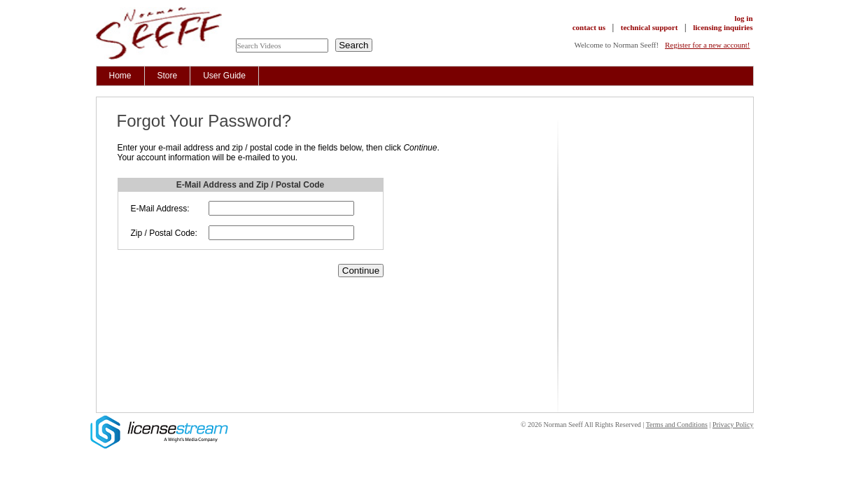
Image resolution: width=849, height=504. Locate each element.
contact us (589, 27)
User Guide (224, 76)
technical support (650, 27)
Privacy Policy (733, 425)
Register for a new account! (708, 45)
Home (120, 76)
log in (744, 18)
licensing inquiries (723, 27)
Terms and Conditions (677, 425)
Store (168, 76)
